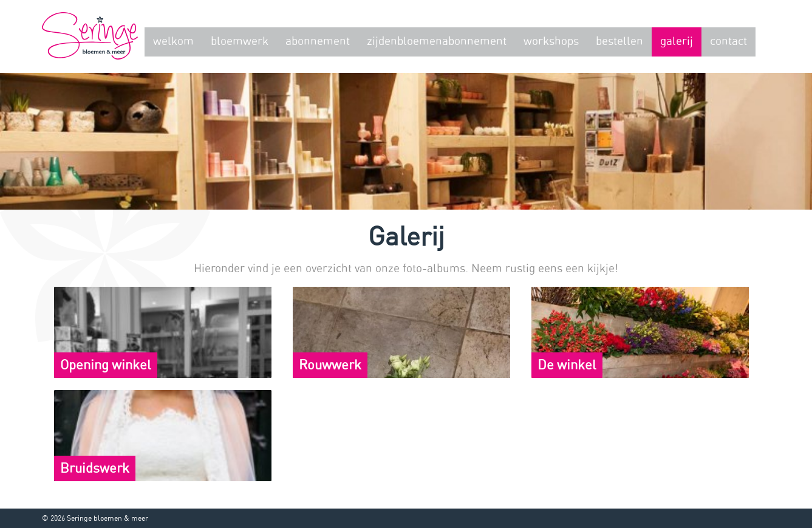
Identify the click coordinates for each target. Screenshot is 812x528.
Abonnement (318, 42)
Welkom (173, 42)
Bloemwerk (240, 42)
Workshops (551, 42)
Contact (728, 42)
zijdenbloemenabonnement (437, 42)
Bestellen (619, 42)
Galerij (677, 42)
